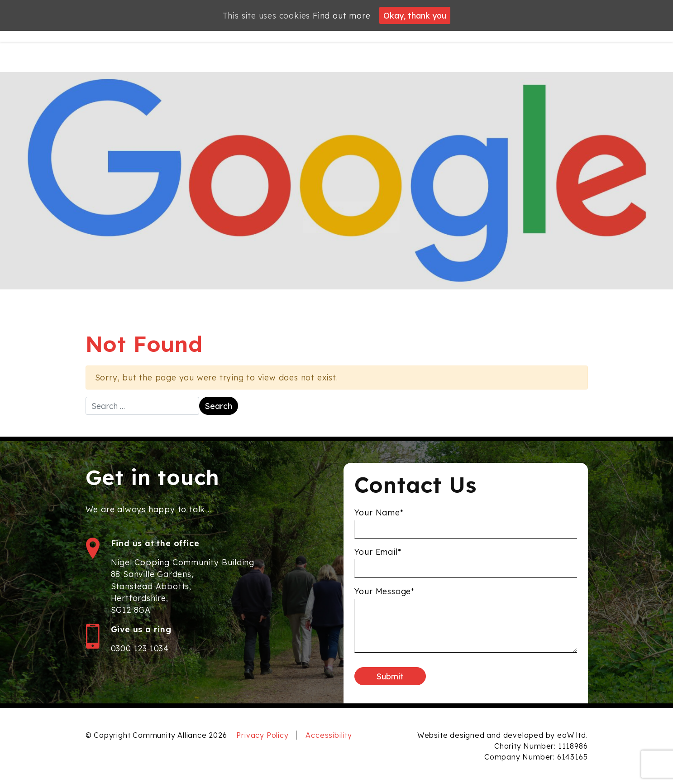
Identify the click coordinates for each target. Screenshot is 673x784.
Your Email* (378, 555)
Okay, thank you (415, 15)
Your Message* (384, 594)
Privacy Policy (262, 735)
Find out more (341, 15)
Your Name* (379, 516)
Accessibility (329, 735)
